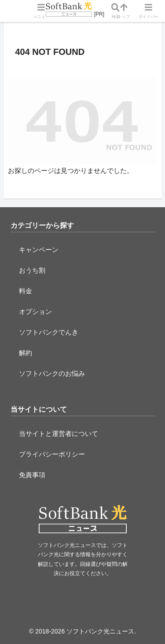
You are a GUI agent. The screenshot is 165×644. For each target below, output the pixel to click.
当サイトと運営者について (59, 434)
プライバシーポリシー (52, 454)
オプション (35, 311)
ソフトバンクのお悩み (52, 373)
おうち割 (32, 270)
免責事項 (32, 475)
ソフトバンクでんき (49, 332)
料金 (26, 291)
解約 (26, 353)
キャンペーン (39, 250)
